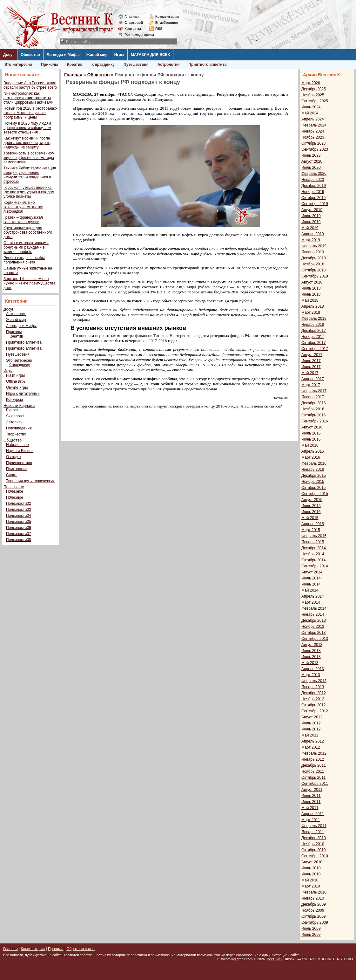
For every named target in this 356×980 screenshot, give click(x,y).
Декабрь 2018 (314, 258)
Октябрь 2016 (314, 415)
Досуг (9, 55)
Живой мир (97, 55)
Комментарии (167, 17)
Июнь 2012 (311, 729)
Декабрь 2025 (314, 89)
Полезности (14, 487)
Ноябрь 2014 (313, 554)
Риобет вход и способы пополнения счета (24, 260)
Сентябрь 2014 (315, 566)
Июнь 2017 (311, 367)
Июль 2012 (311, 723)
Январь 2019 (313, 252)
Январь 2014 (313, 614)
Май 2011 (310, 808)
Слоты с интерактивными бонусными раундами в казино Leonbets (26, 247)
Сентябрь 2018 (315, 276)
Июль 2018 (311, 288)
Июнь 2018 (311, 294)
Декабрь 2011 (314, 765)
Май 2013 (310, 663)
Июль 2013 (311, 651)
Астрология (169, 65)
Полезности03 (19, 510)
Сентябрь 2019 (315, 204)
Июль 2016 (311, 433)
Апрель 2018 (313, 306)
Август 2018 (312, 282)
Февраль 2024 (314, 125)
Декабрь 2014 (314, 548)
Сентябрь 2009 (315, 922)
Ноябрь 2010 (313, 844)
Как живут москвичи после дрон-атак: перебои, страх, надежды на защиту (27, 143)
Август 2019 (312, 210)
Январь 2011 (313, 832)
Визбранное (167, 23)
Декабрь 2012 (314, 693)
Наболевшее (17, 445)
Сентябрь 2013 (315, 639)
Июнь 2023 (311, 155)
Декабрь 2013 (314, 620)
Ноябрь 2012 (313, 699)
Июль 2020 (311, 168)
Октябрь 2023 (314, 143)
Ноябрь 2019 (313, 192)
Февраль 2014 (314, 608)
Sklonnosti (15, 416)
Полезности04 (19, 516)
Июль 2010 (311, 868)
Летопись (14, 422)
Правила (56, 949)
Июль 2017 (311, 361)
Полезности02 (19, 504)
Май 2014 (310, 590)
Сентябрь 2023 (315, 149)
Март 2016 (311, 457)
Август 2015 (312, 500)
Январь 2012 (313, 759)
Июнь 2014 (311, 584)
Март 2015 (311, 530)
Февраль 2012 (314, 753)
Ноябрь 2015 (313, 482)
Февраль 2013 (314, 681)
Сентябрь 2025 (315, 101)
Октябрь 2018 (314, 270)
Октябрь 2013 (314, 633)
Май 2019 (310, 228)
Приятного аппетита (207, 65)
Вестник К (275, 959)
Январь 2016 (313, 469)
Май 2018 (310, 300)
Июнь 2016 (311, 439)
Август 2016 (312, 427)
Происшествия (19, 463)
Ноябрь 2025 (313, 95)
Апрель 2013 (313, 669)
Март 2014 (311, 602)
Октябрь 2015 (314, 488)
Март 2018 (311, 312)
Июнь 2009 (311, 935)
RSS (159, 29)
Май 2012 (310, 735)
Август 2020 (312, 161)
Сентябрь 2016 (315, 421)
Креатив (75, 65)
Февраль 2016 (314, 463)
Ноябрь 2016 (313, 409)
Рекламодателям (137, 35)
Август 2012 (312, 717)
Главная (132, 17)
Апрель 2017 (313, 379)
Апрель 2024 (313, 119)
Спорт (11, 475)
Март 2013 (311, 675)
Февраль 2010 (314, 892)
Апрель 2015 (313, 524)
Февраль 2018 (314, 319)
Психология (16, 469)
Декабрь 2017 (314, 331)
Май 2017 (310, 373)
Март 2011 (311, 820)
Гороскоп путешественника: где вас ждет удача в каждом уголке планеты (29, 192)
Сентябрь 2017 (315, 349)
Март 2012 (311, 747)
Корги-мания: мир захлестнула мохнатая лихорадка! (23, 207)
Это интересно (18, 65)
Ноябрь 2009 (313, 910)
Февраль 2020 (314, 174)
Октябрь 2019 (314, 198)
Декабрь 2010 (314, 838)
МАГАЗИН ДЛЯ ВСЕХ (150, 55)
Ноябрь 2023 (313, 137)
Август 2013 (312, 645)
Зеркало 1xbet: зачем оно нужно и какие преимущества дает (29, 283)
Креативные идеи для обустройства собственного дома (28, 232)
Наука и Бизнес (20, 451)
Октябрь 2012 (314, 705)
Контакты (133, 29)
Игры (119, 55)
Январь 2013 (313, 687)
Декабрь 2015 (314, 476)
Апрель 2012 (313, 741)
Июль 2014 (311, 578)
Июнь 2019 (311, 222)
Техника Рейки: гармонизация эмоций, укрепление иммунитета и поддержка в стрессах (30, 175)
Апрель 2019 (313, 234)
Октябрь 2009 (314, 916)
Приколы (50, 65)
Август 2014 (312, 572)
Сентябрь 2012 (315, 711)
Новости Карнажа (19, 406)
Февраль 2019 (314, 246)
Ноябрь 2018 (313, 264)
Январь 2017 (313, 397)
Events (12, 410)
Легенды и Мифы (63, 55)
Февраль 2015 (314, 536)
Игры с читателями (23, 394)
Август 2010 (312, 862)
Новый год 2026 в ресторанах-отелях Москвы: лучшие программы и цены (30, 113)
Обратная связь (80, 949)
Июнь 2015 (311, 512)
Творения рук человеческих (30, 481)
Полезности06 (19, 528)
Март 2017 (311, 385)
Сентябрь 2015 (315, 494)
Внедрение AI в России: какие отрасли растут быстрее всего (30, 85)
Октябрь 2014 (314, 560)
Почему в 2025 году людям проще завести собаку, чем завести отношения (27, 128)
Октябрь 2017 (314, 343)
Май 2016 (310, 445)
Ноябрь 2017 (313, 337)
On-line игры (17, 387)
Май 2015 (310, 518)
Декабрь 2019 (314, 186)
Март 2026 (311, 83)
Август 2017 (312, 355)
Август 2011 (312, 790)
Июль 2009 (311, 929)
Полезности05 (19, 522)
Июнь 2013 (311, 657)
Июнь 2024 (311, 107)
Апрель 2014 (313, 596)
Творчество (16, 434)
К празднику (103, 65)
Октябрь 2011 (314, 778)
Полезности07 (19, 534)
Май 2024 (310, 113)
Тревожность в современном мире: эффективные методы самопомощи (29, 158)
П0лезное (15, 497)
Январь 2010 (313, 898)
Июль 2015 (311, 506)
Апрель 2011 (313, 814)
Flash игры (15, 375)
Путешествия (136, 65)
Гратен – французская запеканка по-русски (23, 220)
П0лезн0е (15, 491)
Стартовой (134, 23)
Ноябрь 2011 (313, 771)
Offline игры (16, 381)
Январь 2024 (313, 131)
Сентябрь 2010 (315, 856)
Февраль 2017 (314, 391)
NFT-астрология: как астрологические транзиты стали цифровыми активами (28, 98)
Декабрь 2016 (314, 403)
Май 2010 (310, 880)
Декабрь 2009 (314, 904)
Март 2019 (311, 240)
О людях (14, 457)
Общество (30, 55)
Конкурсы (14, 400)
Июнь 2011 (311, 802)
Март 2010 (311, 886)
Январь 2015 (313, 542)
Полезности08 (19, 540)
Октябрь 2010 (314, 850)
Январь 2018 (313, 325)
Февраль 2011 (314, 826)
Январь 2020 (313, 180)
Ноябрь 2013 (313, 627)
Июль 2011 (311, 796)
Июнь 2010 (311, 874)
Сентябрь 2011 (315, 784)
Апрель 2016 (313, 451)
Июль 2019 (311, 216)
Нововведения (19, 428)
